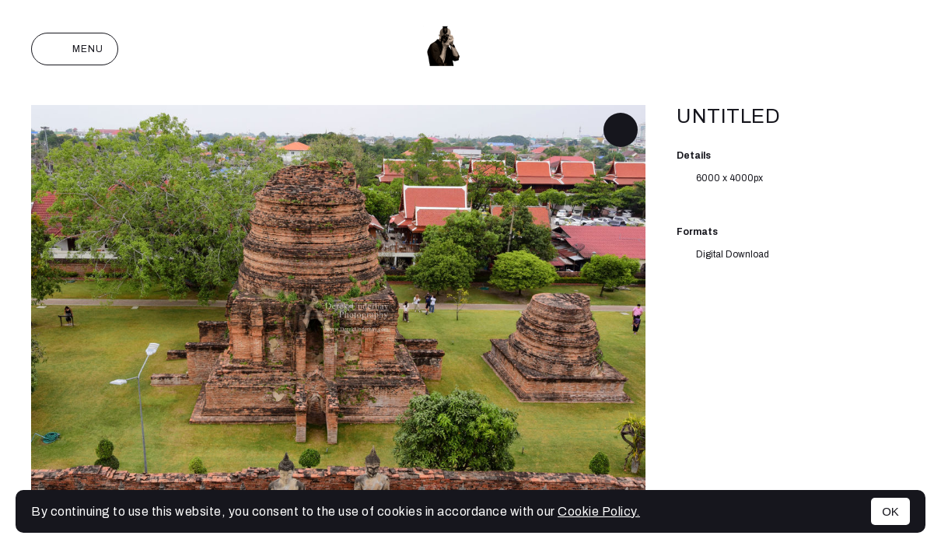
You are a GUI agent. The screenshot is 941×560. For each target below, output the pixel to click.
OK (890, 511)
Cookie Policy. (599, 511)
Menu (75, 49)
